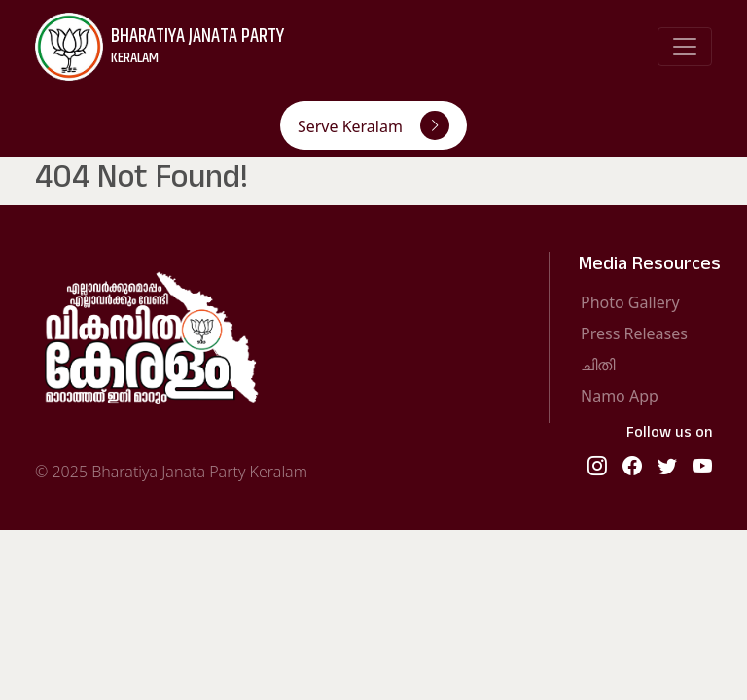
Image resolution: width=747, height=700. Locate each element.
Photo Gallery (630, 302)
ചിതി (598, 365)
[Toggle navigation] (685, 47)
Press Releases (634, 333)
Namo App (620, 396)
